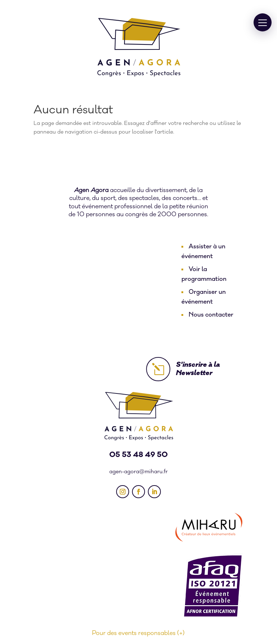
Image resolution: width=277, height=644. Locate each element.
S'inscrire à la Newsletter (198, 369)
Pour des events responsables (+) (138, 633)
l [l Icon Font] (158, 369)
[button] (263, 22)
